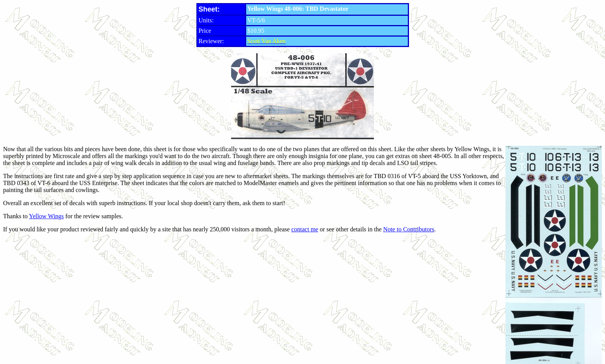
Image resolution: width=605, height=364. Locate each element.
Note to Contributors (409, 229)
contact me (305, 229)
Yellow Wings (46, 216)
